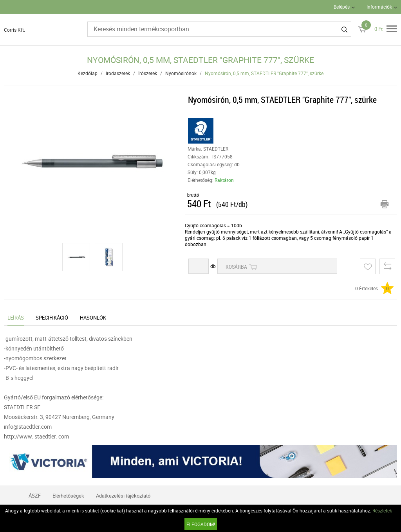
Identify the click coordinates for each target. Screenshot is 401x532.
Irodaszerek (118, 73)
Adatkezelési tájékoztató (123, 496)
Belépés (342, 7)
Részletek (382, 510)
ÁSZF (35, 496)
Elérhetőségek (68, 496)
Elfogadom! (201, 524)
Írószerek (148, 73)
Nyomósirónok (181, 73)
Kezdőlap (88, 73)
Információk (379, 7)
